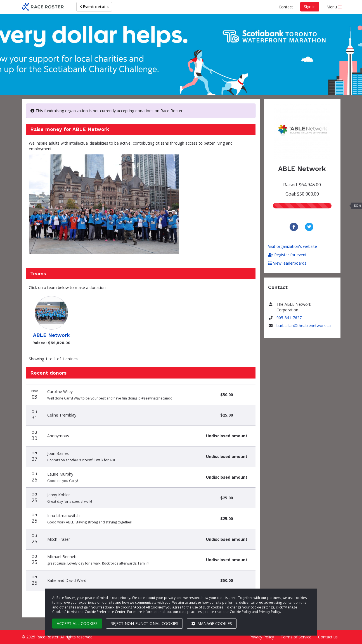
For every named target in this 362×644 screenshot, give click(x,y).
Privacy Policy (262, 637)
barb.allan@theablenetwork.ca (304, 325)
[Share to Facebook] (294, 227)
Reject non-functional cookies (144, 623)
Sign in (310, 7)
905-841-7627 (289, 318)
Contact (286, 7)
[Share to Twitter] (310, 227)
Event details (94, 7)
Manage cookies (212, 623)
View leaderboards (287, 263)
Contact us (328, 637)
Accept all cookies (77, 623)
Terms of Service (296, 637)
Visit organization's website (293, 246)
